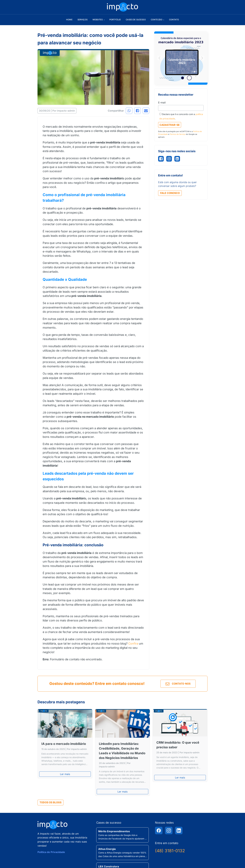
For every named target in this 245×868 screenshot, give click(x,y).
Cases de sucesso (136, 20)
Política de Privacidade (51, 852)
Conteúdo (157, 20)
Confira (133, 643)
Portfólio (115, 20)
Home (69, 20)
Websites (98, 20)
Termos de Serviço (178, 134)
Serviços (82, 20)
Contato (174, 20)
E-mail (162, 103)
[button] (160, 58)
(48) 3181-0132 (170, 851)
